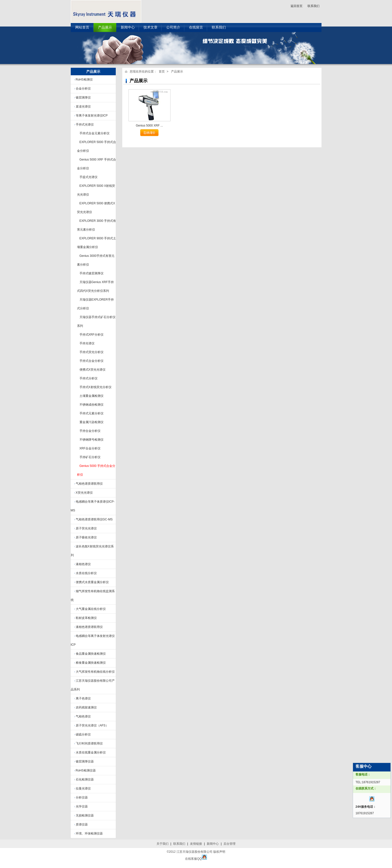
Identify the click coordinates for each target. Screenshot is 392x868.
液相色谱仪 (83, 564)
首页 (162, 72)
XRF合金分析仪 (90, 448)
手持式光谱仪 (85, 125)
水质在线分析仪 (86, 573)
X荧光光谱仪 (84, 493)
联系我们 (313, 6)
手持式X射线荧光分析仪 (95, 387)
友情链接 (196, 844)
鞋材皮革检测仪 (86, 618)
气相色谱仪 (83, 716)
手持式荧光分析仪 (91, 352)
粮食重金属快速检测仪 (91, 663)
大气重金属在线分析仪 (91, 609)
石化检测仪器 (85, 779)
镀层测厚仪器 (85, 761)
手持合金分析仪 (90, 431)
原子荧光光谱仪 (86, 528)
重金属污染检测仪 (91, 422)
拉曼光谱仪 (83, 788)
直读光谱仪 (83, 107)
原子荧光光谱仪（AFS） (92, 725)
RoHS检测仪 (84, 80)
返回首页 (296, 6)
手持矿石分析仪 (90, 457)
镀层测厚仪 (83, 98)
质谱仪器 (82, 824)
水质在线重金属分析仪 (91, 752)
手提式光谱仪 (88, 177)
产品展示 (105, 27)
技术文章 (150, 27)
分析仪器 (82, 797)
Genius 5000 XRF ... (149, 126)
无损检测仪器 (85, 815)
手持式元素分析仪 (91, 413)
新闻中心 (128, 27)
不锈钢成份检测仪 (91, 405)
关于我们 (162, 844)
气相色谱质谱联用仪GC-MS (94, 519)
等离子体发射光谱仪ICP (92, 116)
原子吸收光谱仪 (86, 537)
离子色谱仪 (83, 698)
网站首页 (82, 27)
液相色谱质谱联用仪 (89, 627)
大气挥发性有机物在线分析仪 (95, 672)
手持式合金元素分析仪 (94, 133)
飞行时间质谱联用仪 (89, 743)
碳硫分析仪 (83, 734)
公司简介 (173, 27)
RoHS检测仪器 (86, 770)
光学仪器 (82, 806)
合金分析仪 (83, 89)
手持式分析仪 (88, 378)
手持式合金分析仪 (91, 361)
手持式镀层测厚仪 (91, 273)
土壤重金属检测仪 (91, 396)
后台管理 (229, 844)
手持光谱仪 (87, 343)
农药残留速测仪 (86, 707)
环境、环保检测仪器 (89, 833)
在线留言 (196, 27)
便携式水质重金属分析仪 (92, 582)
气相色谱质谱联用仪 (89, 484)
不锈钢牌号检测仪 (91, 440)
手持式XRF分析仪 (91, 335)
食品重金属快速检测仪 (91, 654)
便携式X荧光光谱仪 (92, 370)
